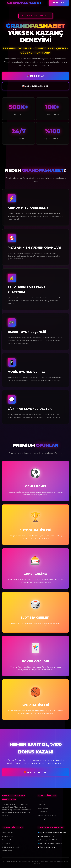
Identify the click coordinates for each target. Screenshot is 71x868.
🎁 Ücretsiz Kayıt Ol (35, 772)
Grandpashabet (24, 3)
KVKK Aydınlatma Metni (10, 847)
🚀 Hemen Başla (35, 76)
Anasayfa (41, 801)
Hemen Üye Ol (59, 3)
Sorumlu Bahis (7, 851)
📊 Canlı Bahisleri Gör (35, 86)
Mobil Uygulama (43, 819)
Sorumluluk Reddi (8, 840)
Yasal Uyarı (6, 844)
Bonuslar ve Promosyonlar (47, 815)
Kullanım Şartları (8, 836)
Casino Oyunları (43, 808)
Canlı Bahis (41, 804)
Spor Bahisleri (42, 812)
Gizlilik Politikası (7, 833)
